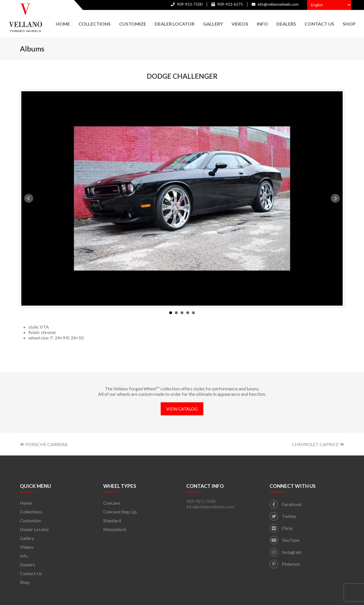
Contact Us (31, 573)
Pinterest (285, 564)
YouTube (285, 540)
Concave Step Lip (120, 512)
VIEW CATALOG (182, 409)
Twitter (283, 516)
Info (24, 556)
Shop (25, 582)
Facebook (286, 504)
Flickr (281, 528)
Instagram (286, 552)
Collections (31, 512)
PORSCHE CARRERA (44, 444)
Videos (27, 547)
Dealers (27, 564)
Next (335, 198)
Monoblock (115, 529)
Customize (30, 520)
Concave (112, 503)
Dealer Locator (35, 529)
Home (26, 503)
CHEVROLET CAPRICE (318, 444)
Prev (29, 198)
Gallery (27, 538)
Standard (112, 520)
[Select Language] (329, 5)
